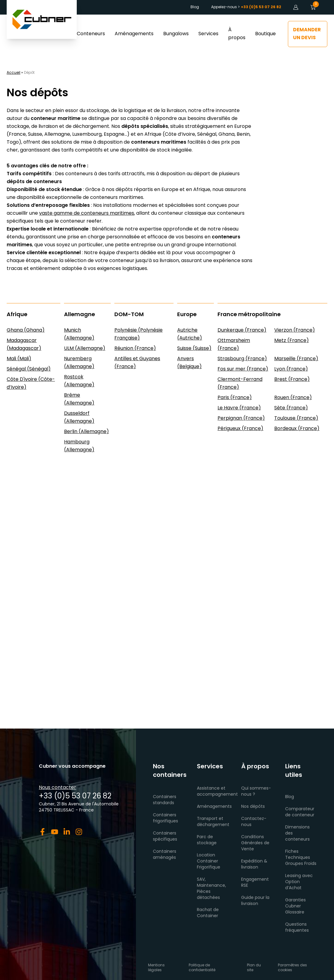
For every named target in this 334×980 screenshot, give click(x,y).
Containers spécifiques (165, 837)
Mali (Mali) (19, 359)
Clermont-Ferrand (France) (240, 384)
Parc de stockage (207, 840)
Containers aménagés (165, 855)
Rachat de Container (208, 913)
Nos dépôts (253, 807)
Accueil (13, 73)
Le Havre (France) (239, 408)
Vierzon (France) (295, 330)
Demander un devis (307, 34)
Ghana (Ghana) (26, 330)
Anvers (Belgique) (189, 363)
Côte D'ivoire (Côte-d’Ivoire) (31, 384)
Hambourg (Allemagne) (79, 446)
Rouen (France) (293, 398)
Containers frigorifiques (165, 818)
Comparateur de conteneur (300, 812)
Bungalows (176, 34)
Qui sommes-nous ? (256, 792)
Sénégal (207, 135)
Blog (195, 7)
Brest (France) (292, 380)
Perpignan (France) (241, 418)
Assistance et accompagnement (217, 792)
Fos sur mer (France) (243, 369)
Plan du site (254, 968)
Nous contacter (57, 788)
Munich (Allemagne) (79, 334)
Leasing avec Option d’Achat (299, 882)
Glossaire (295, 912)
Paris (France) (235, 398)
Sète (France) (291, 408)
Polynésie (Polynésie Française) (138, 334)
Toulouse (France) (296, 418)
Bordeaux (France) (297, 429)
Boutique (265, 34)
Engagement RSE (255, 883)
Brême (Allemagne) (79, 399)
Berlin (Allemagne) (86, 432)
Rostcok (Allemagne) (79, 381)
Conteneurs (91, 34)
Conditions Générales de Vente (255, 843)
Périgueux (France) (240, 429)
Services (208, 34)
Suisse (35, 135)
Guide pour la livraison (255, 901)
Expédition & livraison (254, 864)
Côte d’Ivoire (180, 135)
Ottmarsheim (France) (234, 345)
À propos (237, 34)
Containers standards (165, 800)
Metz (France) (292, 341)
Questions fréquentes (297, 928)
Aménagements (134, 34)
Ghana (226, 135)
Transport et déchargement (213, 822)
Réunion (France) (135, 349)
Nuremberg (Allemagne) (79, 363)
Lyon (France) (291, 369)
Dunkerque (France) (242, 330)
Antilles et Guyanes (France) (137, 363)
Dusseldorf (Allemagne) (79, 418)
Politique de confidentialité (202, 968)
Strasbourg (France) (242, 359)
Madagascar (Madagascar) (24, 345)
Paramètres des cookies (292, 968)
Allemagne (57, 135)
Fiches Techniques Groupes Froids (301, 858)
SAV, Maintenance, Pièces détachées (211, 889)
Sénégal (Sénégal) (29, 369)
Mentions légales (156, 968)
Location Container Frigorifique (209, 861)
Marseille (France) (296, 359)
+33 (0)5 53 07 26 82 (75, 797)
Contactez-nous (254, 822)
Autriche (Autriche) (190, 334)
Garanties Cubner (295, 903)
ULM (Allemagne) (85, 349)
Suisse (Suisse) (194, 349)
